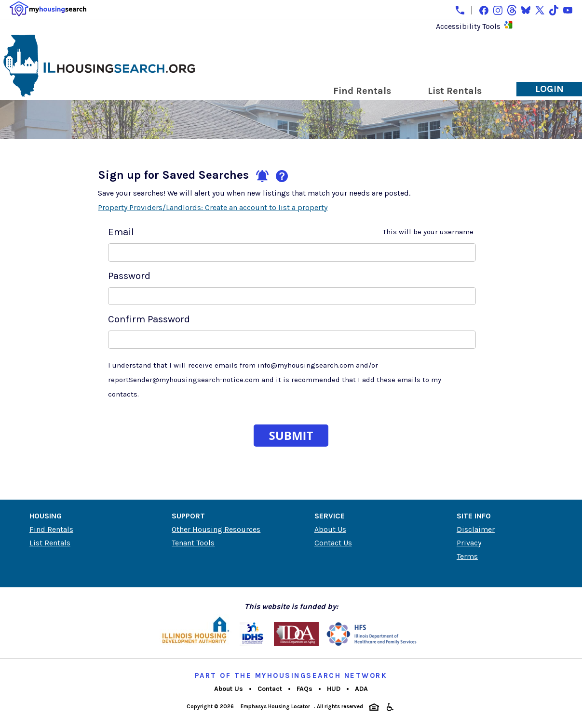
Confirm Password (149, 319)
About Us (330, 529)
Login (549, 89)
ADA (361, 689)
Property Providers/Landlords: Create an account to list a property (213, 207)
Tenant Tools (193, 543)
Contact (270, 689)
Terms (467, 556)
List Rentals (455, 91)
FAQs (305, 689)
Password (129, 276)
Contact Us (333, 543)
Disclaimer (476, 529)
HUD (334, 689)
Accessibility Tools (468, 26)
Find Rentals (362, 91)
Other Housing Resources (216, 529)
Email (291, 232)
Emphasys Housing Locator (275, 707)
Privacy (469, 543)
